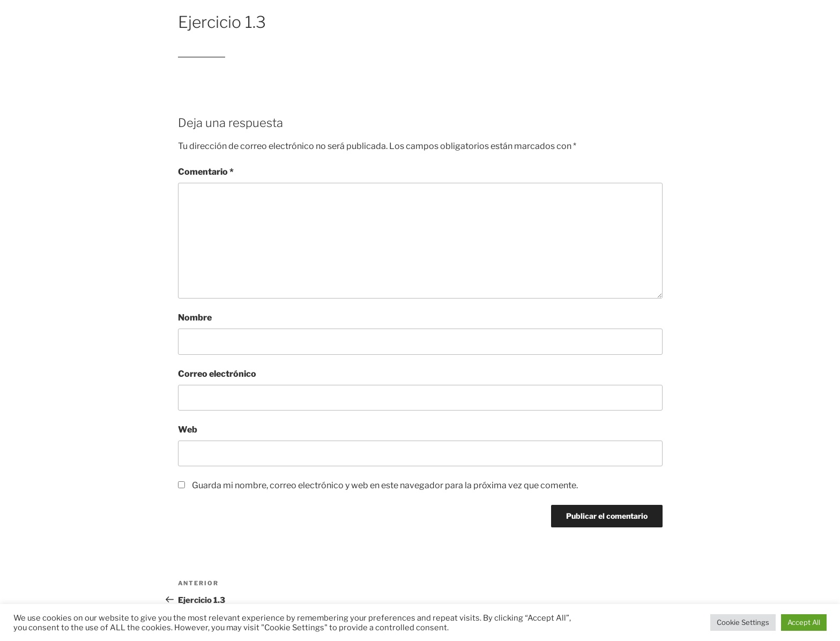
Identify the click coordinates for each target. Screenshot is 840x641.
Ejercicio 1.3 (202, 52)
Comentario (206, 172)
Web (188, 430)
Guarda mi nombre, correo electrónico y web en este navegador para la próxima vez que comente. (385, 485)
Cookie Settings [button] (743, 622)
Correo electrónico (217, 374)
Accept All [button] (804, 622)
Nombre (195, 318)
